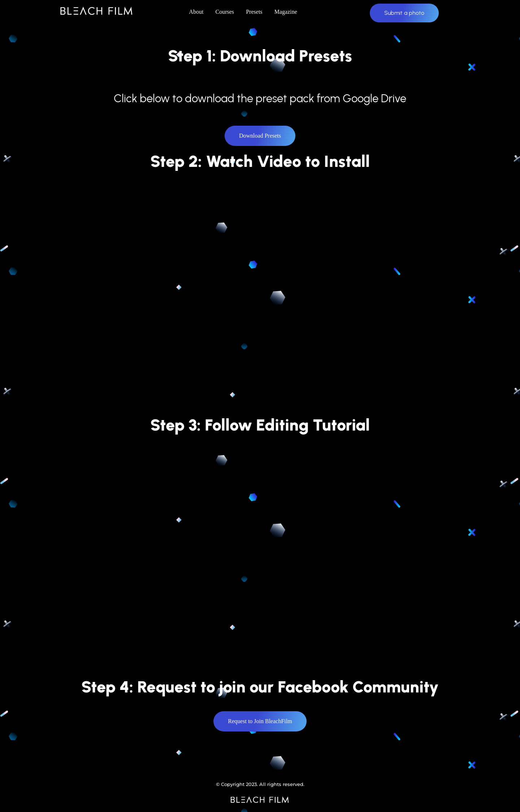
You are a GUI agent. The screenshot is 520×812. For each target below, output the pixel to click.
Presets (254, 12)
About (196, 12)
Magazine (286, 12)
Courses (225, 12)
